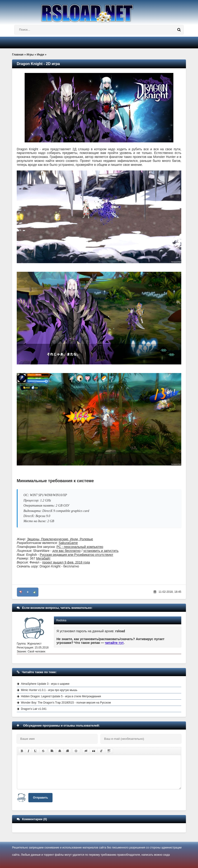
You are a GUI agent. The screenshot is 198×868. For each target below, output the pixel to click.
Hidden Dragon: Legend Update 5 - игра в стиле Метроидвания (61, 696)
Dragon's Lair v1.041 (34, 709)
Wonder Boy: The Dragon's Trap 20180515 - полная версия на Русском (66, 703)
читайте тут (114, 643)
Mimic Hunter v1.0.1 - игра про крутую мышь (49, 690)
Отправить (40, 798)
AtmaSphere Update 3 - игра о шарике (45, 684)
